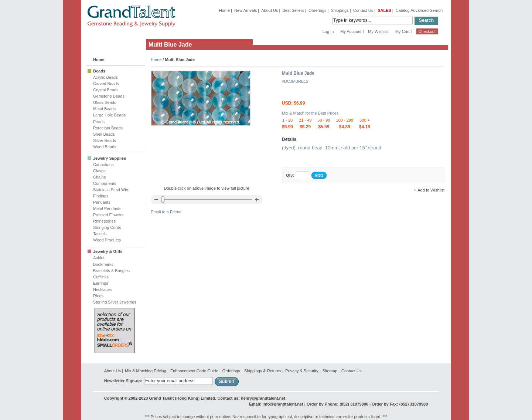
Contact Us (363, 10)
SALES (384, 10)
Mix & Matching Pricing (146, 371)
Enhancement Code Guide (194, 371)
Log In (328, 31)
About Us (270, 10)
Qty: (290, 175)
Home (224, 10)
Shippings (340, 10)
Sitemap (330, 371)
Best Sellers (293, 10)
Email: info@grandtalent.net (276, 404)
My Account (351, 31)
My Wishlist (378, 31)
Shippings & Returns (263, 371)
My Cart (403, 31)
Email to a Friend (166, 212)
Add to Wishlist (431, 190)
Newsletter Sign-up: (123, 381)
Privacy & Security (302, 371)
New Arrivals (245, 10)
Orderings (317, 10)
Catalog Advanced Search (419, 10)
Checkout (427, 31)
